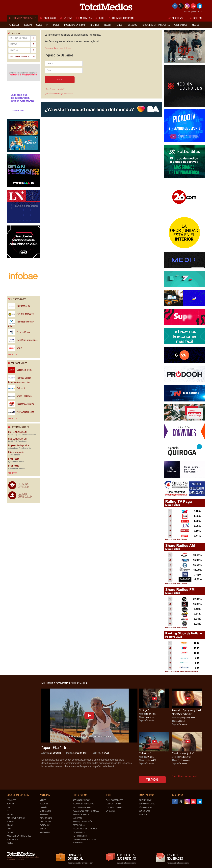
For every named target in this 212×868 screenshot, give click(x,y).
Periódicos (11, 800)
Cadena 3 (16, 388)
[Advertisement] (20, 732)
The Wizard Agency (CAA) (21, 323)
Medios (43, 800)
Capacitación (45, 822)
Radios (10, 815)
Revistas (10, 804)
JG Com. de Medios (21, 314)
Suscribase (176, 18)
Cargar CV (111, 811)
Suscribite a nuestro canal (185, 776)
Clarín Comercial (20, 370)
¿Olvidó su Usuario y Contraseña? (59, 94)
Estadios (10, 832)
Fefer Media (14, 459)
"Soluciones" (145, 753)
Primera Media (19, 332)
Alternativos (12, 840)
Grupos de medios (81, 815)
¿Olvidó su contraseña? (55, 89)
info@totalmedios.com (126, 863)
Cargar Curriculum (25, 495)
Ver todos (13, 355)
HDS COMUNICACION (17, 432)
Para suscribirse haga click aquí (58, 48)
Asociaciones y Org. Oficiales (86, 811)
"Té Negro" (144, 710)
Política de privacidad (15, 860)
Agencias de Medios (82, 800)
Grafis (15, 348)
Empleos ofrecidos (115, 800)
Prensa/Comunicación (82, 822)
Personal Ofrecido (24, 485)
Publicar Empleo (114, 804)
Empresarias (45, 811)
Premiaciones (46, 818)
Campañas (44, 807)
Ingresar (196, 18)
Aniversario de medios (83, 807)
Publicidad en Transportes (19, 836)
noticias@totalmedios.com (178, 863)
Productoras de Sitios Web (85, 829)
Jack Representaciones (23, 340)
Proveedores (79, 832)
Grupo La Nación (20, 396)
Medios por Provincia (23, 56)
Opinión (43, 829)
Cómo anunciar (146, 807)
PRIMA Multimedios (21, 412)
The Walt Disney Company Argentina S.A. (20, 379)
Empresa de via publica (18, 446)
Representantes (80, 836)
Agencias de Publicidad (83, 804)
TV (8, 811)
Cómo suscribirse (147, 804)
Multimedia (45, 832)
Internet (11, 822)
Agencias (44, 815)
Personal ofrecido (114, 807)
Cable (9, 807)
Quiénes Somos (146, 800)
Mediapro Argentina (21, 404)
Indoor (10, 825)
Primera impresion (17, 452)
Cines (9, 829)
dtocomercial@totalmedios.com (80, 863)
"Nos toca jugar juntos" (183, 753)
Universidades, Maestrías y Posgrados (85, 841)
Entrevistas (45, 825)
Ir (33, 38)
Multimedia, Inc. (20, 306)
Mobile (10, 843)
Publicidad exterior (16, 818)
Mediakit (143, 815)
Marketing (78, 818)
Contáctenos (145, 811)
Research (44, 804)
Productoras (79, 825)
